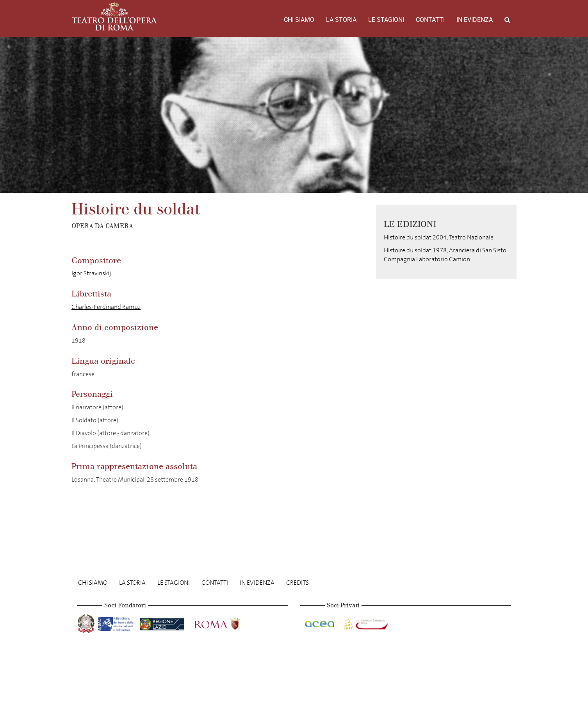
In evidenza (475, 20)
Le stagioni (386, 20)
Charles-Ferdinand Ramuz (106, 307)
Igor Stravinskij (91, 273)
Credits (298, 583)
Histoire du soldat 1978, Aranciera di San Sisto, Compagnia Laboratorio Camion (446, 255)
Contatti (430, 20)
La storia (341, 20)
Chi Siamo (299, 20)
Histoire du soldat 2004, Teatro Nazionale (439, 237)
